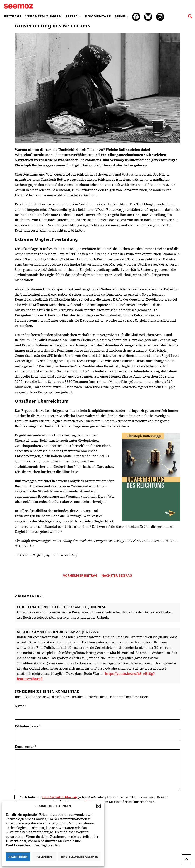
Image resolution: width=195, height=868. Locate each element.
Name (21, 706)
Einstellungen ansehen (79, 857)
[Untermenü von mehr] (127, 17)
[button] (98, 806)
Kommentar (26, 747)
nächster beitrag (117, 576)
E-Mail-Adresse (28, 726)
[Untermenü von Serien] (80, 17)
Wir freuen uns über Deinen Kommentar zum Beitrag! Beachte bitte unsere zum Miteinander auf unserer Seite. (91, 799)
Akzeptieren (18, 857)
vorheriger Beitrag (80, 576)
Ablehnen (44, 857)
